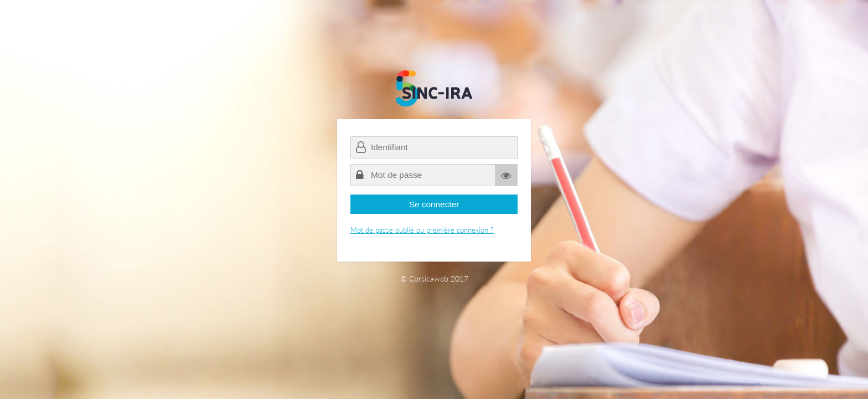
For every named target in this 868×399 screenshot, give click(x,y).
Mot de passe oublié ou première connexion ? (422, 230)
